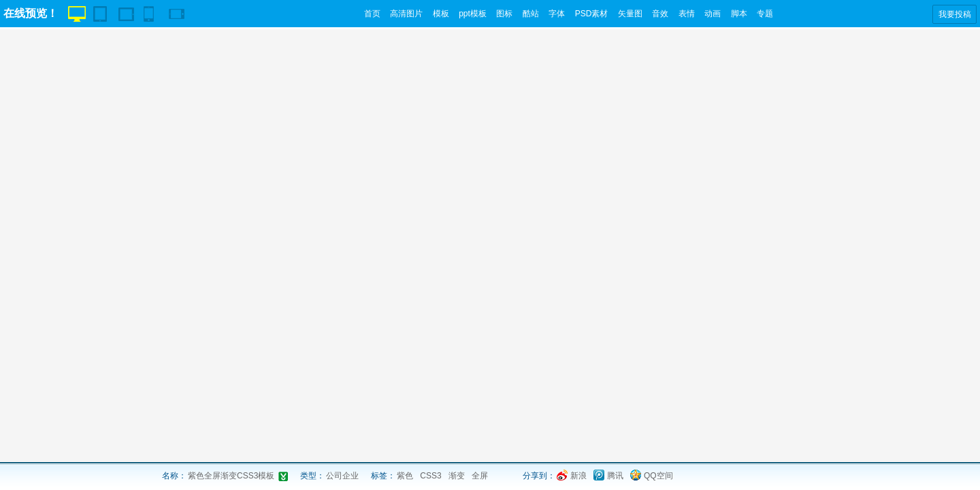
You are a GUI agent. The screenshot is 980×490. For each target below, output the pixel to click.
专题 (765, 14)
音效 (660, 14)
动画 (713, 14)
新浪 (578, 476)
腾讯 (615, 476)
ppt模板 (473, 14)
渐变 (457, 476)
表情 (687, 14)
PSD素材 (592, 14)
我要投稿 (955, 14)
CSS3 (430, 476)
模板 (441, 14)
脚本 (739, 14)
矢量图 (630, 14)
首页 (372, 14)
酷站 (531, 14)
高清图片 (406, 14)
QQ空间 (658, 476)
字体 (557, 14)
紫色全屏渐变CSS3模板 (231, 476)
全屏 (480, 476)
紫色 (405, 476)
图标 (504, 14)
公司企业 (342, 476)
